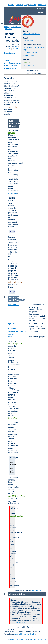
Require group (12, 199)
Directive (14, 297)
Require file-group (12, 238)
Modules (11, 5)
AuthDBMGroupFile (16, 496)
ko (17, 49)
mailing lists (20, 622)
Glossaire (33, 5)
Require (27, 62)
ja (13, 49)
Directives (19, 5)
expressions (12, 193)
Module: (12, 337)
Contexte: (12, 329)
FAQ (26, 5)
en (16, 46)
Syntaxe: (12, 324)
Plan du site (42, 5)
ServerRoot (13, 418)
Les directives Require (32, 34)
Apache (7, 27)
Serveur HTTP (17, 27)
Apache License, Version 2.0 (25, 634)
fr (10, 49)
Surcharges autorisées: (18, 331)
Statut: (7, 60)
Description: (10, 53)
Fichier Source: (11, 66)
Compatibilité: (10, 68)
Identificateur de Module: (15, 63)
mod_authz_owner (16, 282)
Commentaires (29, 65)
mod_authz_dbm (11, 107)
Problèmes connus (30, 52)
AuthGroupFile (28, 41)
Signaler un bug (29, 55)
